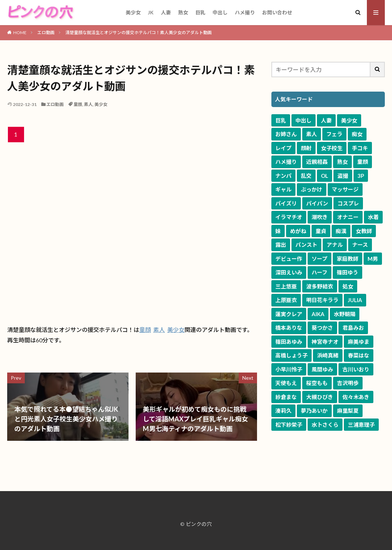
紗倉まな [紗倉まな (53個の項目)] (286, 397)
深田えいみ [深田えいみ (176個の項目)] (289, 272)
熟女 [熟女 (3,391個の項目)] (342, 162)
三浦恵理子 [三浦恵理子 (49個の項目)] (361, 425)
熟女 (183, 12)
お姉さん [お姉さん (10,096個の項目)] (286, 134)
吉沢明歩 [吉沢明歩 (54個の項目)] (348, 383)
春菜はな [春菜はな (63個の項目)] (359, 355)
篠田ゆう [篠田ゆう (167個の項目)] (347, 272)
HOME (20, 33)
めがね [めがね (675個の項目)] (298, 231)
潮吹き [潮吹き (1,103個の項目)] (320, 217)
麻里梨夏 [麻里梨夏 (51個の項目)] (348, 411)
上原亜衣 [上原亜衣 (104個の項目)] (286, 300)
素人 (88, 104)
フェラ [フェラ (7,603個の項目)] (334, 134)
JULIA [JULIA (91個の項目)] (355, 300)
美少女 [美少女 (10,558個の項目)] (349, 120)
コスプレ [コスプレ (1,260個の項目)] (348, 203)
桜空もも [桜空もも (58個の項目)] (317, 383)
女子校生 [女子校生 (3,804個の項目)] (332, 148)
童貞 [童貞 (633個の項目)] (321, 231)
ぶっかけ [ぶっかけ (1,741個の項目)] (312, 189)
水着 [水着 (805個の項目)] (373, 217)
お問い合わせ (277, 12)
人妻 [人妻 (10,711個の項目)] (326, 120)
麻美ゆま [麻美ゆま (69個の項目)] (359, 342)
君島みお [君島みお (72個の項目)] (353, 328)
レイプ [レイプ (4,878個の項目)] (283, 148)
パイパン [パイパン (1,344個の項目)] (317, 203)
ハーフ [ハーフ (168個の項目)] (319, 272)
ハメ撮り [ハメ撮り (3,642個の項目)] (286, 162)
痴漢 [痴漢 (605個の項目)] (341, 231)
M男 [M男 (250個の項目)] (373, 259)
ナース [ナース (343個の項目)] (360, 245)
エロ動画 (46, 33)
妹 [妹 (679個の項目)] (278, 231)
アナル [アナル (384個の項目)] (335, 245)
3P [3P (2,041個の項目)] (361, 176)
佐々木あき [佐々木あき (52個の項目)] (356, 397)
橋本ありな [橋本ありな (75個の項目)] (289, 328)
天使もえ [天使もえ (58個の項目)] (286, 383)
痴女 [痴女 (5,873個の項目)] (357, 134)
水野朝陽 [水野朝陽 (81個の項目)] (345, 314)
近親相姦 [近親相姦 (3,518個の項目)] (317, 162)
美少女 (133, 12)
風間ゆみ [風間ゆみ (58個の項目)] (322, 369)
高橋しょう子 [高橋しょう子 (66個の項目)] (291, 355)
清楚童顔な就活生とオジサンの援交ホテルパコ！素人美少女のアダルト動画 (139, 33)
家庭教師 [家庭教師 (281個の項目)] (347, 259)
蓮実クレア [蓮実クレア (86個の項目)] (289, 314)
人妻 (166, 12)
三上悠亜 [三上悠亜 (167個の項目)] (286, 286)
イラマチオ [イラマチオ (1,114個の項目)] (289, 217)
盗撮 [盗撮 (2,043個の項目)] (343, 176)
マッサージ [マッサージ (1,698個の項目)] (345, 189)
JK (151, 12)
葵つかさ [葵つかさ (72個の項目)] (322, 328)
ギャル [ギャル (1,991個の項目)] (283, 189)
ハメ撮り (245, 12)
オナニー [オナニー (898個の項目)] (348, 217)
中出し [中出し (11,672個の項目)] (304, 120)
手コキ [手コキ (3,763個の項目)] (360, 148)
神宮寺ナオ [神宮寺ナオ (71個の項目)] (325, 342)
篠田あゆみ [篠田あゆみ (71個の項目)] (289, 342)
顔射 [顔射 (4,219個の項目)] (306, 148)
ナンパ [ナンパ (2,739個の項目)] (283, 176)
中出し (220, 12)
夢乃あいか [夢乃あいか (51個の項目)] (314, 411)
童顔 (78, 104)
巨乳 (200, 12)
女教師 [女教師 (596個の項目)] (364, 231)
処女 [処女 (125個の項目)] (348, 286)
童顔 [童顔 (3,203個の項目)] (363, 162)
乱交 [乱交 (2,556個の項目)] (306, 176)
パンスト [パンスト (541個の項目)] (306, 245)
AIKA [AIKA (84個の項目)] (318, 314)
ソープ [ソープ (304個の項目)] (319, 259)
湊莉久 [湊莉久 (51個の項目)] (283, 411)
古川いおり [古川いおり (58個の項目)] (356, 369)
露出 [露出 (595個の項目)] (281, 245)
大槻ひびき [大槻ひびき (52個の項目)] (320, 397)
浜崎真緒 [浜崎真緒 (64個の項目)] (328, 355)
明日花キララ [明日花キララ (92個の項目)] (322, 300)
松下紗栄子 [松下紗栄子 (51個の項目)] (289, 425)
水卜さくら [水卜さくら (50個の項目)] (325, 425)
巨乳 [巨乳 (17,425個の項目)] (281, 120)
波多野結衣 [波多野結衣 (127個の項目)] (320, 286)
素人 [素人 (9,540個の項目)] (312, 134)
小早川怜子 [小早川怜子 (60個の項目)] (289, 369)
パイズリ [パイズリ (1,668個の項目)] (286, 203)
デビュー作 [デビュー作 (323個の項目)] (289, 259)
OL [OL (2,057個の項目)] (325, 176)
